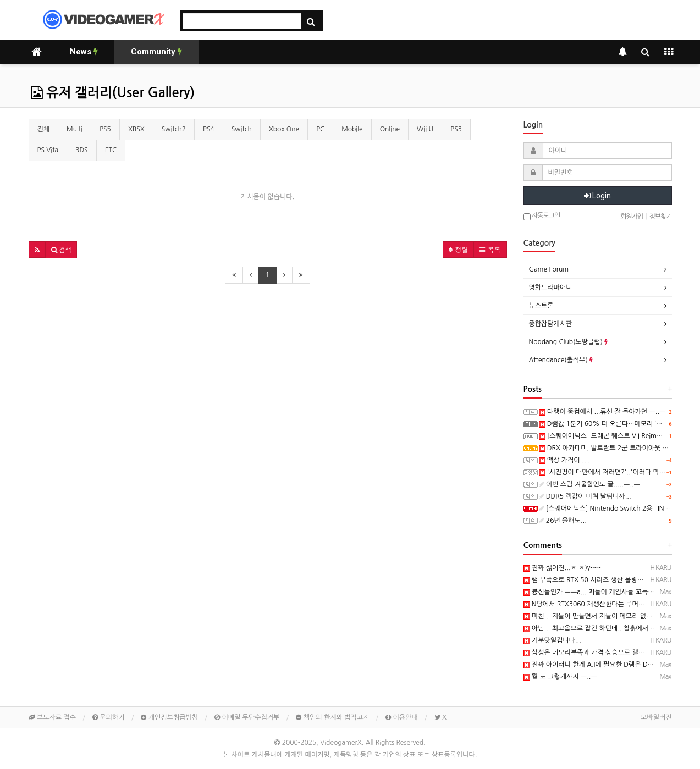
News (84, 52)
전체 (44, 129)
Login (597, 196)
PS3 (456, 129)
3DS (82, 150)
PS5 (105, 129)
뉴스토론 (541, 306)
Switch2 (174, 129)
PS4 (209, 129)
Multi (75, 129)
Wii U (425, 129)
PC (320, 129)
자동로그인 (542, 216)
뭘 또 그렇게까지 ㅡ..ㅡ (560, 677)
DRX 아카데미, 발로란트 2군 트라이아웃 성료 (607, 448)
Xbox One (284, 129)
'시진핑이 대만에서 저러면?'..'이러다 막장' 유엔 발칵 (618, 472)
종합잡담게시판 (551, 324)
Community (156, 52)
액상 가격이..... (564, 460)
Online (390, 129)
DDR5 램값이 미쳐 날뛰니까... (585, 496)
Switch (242, 129)
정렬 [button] (458, 249)
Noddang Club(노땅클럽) (569, 342)
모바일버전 (656, 717)
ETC (111, 150)
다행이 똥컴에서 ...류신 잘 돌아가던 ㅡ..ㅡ (602, 412)
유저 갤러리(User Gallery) (113, 93)
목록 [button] (490, 249)
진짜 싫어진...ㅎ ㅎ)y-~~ (563, 568)
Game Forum (549, 269)
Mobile (352, 129)
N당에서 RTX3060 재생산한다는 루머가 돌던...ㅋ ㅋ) (603, 604)
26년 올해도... (563, 521)
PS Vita (48, 150)
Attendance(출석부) (561, 360)
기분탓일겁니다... (552, 640)
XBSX (136, 129)
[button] (37, 250)
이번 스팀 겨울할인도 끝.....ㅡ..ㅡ (589, 484)
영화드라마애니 (551, 287)
